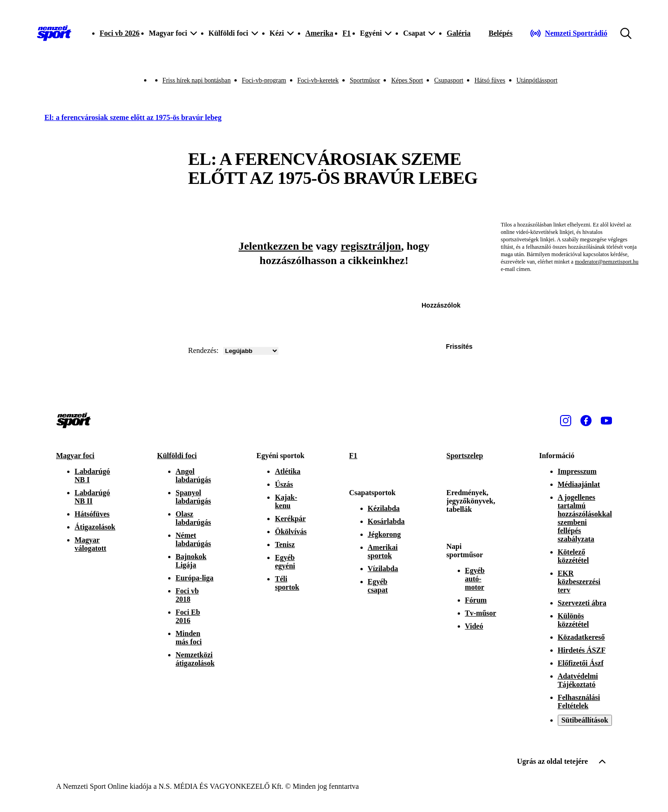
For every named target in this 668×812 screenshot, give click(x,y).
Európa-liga (195, 578)
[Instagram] (566, 421)
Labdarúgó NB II (92, 497)
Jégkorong (384, 534)
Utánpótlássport (537, 80)
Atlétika (287, 471)
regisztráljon (371, 246)
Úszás (284, 484)
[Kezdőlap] (54, 33)
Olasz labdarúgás (193, 518)
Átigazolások (95, 527)
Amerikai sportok (383, 551)
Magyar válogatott (90, 544)
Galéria (459, 33)
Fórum (476, 600)
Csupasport (449, 80)
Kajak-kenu (286, 501)
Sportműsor (365, 80)
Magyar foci (75, 456)
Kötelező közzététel (573, 556)
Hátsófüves (92, 514)
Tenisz (285, 544)
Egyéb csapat (378, 586)
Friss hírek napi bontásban (197, 80)
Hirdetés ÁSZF (582, 650)
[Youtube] (606, 421)
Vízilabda (383, 569)
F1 (347, 33)
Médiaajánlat (579, 484)
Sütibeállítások (585, 720)
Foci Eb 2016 (188, 616)
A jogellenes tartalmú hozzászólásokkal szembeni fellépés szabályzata (585, 518)
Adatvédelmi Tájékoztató (578, 680)
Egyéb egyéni (285, 562)
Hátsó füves (490, 80)
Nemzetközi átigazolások (195, 659)
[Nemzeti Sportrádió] (569, 33)
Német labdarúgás (193, 539)
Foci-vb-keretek (318, 80)
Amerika (319, 33)
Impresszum (577, 471)
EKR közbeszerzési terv (579, 582)
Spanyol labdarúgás (193, 497)
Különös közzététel (573, 620)
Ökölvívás (290, 532)
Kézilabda (384, 508)
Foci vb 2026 (120, 33)
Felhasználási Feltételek (579, 702)
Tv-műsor (481, 613)
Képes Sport (407, 80)
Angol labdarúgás (193, 475)
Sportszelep (465, 456)
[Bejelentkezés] (501, 33)
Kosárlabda (386, 521)
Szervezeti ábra (582, 603)
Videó (474, 626)
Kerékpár (290, 519)
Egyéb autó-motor (475, 579)
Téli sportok (287, 583)
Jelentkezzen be (276, 246)
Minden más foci (189, 638)
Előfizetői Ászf (581, 663)
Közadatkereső (581, 637)
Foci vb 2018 (187, 595)
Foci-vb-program (264, 80)
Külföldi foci (177, 456)
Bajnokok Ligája (191, 561)
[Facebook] (586, 421)
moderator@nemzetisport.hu (607, 262)
